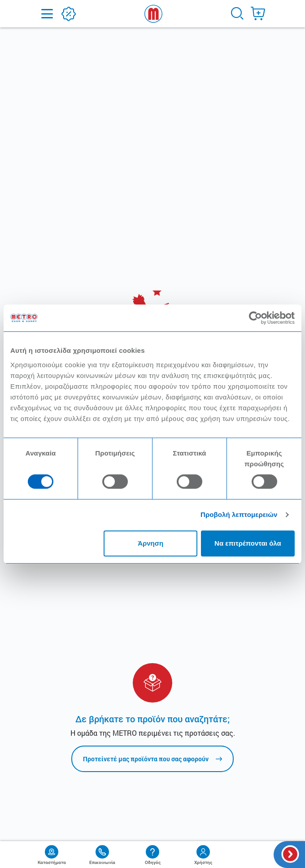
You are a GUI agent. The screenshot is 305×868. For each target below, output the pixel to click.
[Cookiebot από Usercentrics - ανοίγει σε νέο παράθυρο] (255, 318)
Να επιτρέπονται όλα (248, 543)
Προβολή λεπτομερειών (239, 514)
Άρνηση (150, 543)
